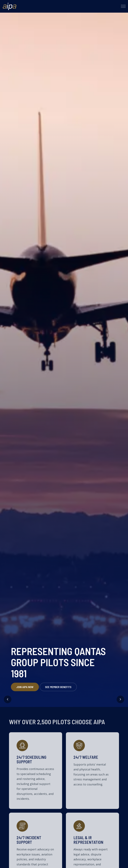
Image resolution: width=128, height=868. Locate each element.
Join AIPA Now (25, 691)
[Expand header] (123, 6)
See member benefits (58, 691)
